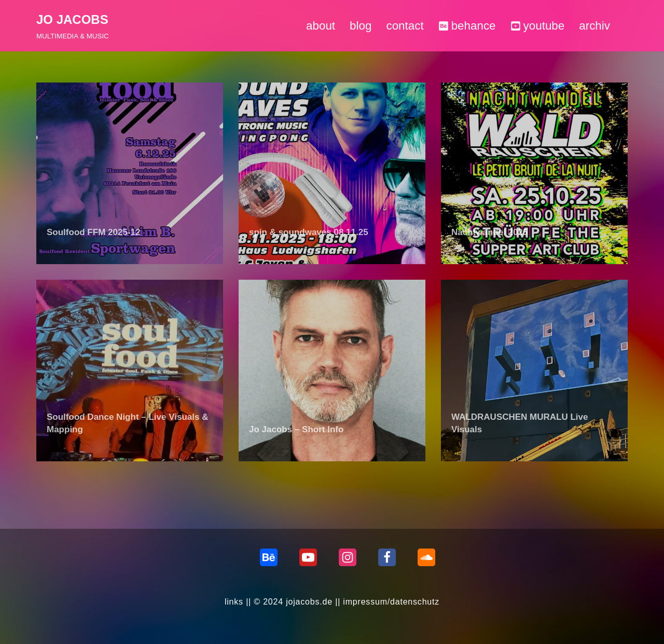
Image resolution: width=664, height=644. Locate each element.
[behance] (269, 557)
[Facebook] (387, 557)
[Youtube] (308, 557)
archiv (594, 26)
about (321, 26)
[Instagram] (348, 557)
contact (405, 26)
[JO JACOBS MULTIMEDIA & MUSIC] (73, 26)
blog (361, 26)
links (234, 602)
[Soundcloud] (426, 557)
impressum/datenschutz (391, 602)
